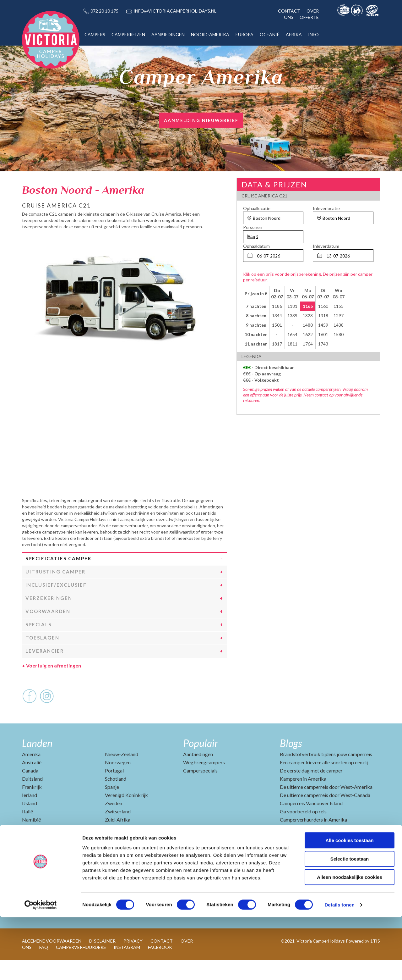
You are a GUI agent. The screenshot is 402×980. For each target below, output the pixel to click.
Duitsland (32, 799)
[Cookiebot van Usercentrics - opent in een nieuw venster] (41, 968)
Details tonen (339, 968)
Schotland (116, 799)
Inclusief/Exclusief (56, 605)
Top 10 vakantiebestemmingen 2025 (319, 848)
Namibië (31, 840)
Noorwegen (118, 782)
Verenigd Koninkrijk (126, 815)
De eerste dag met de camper (311, 791)
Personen (253, 227)
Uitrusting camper (55, 592)
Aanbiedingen (198, 774)
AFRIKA (294, 34)
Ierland (30, 815)
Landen (37, 763)
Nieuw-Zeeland (122, 774)
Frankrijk (32, 807)
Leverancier (45, 671)
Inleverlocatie (326, 208)
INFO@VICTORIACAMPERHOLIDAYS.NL (175, 11)
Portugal (114, 791)
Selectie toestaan (350, 922)
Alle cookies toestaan (349, 903)
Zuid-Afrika (118, 840)
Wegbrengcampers (204, 782)
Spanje (112, 807)
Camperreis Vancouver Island (311, 823)
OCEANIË (270, 34)
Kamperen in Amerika (303, 799)
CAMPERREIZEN (128, 34)
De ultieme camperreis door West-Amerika (326, 807)
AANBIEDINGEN (168, 34)
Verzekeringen (49, 618)
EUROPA (244, 34)
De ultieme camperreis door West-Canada (325, 815)
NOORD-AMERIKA (210, 34)
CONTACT (289, 11)
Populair (201, 763)
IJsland (30, 823)
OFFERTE (309, 17)
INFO (313, 34)
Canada (30, 791)
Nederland (33, 848)
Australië (32, 782)
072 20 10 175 (104, 11)
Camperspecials (200, 791)
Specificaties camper (58, 579)
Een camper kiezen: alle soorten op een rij (324, 782)
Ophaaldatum (256, 246)
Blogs (291, 763)
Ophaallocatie (257, 208)
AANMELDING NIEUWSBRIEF (201, 120)
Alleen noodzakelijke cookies (350, 940)
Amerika (31, 774)
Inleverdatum (326, 246)
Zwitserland (118, 831)
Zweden (114, 823)
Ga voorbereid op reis (303, 831)
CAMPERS (95, 34)
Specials (38, 645)
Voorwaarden (48, 631)
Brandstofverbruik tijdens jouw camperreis (326, 774)
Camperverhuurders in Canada (312, 856)
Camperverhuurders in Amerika (313, 840)
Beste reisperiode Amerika (309, 864)
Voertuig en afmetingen (52, 686)
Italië (27, 831)
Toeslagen (42, 658)
